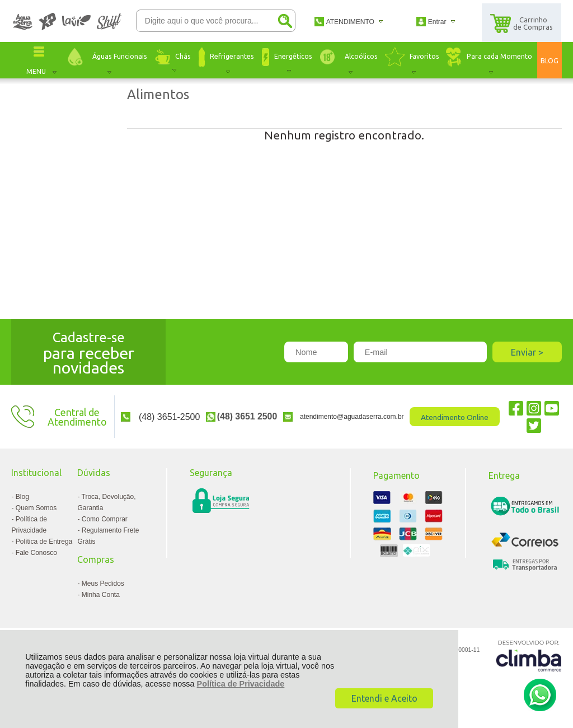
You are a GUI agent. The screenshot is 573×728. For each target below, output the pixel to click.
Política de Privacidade (241, 684)
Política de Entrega (44, 542)
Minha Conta (101, 595)
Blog (22, 497)
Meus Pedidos (103, 584)
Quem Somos (36, 508)
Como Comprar (105, 519)
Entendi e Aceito (384, 698)
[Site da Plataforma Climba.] (529, 655)
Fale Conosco (36, 553)
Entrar (437, 22)
